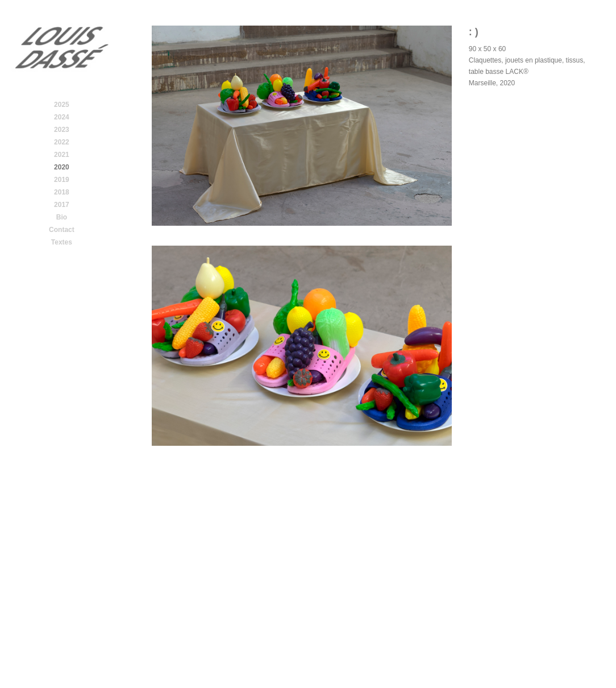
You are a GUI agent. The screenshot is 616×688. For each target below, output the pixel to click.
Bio (62, 217)
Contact (62, 230)
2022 (62, 142)
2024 (62, 117)
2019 (62, 180)
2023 (62, 130)
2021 (62, 155)
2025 (62, 105)
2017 (62, 205)
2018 (62, 192)
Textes (62, 242)
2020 (62, 167)
